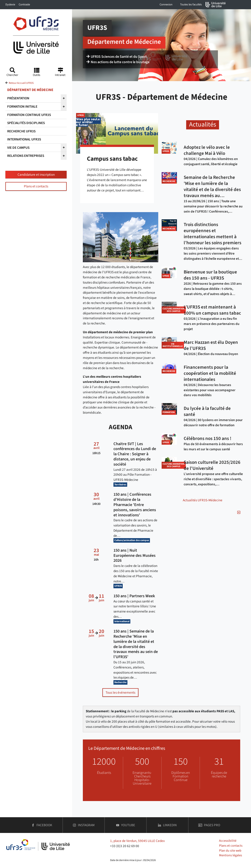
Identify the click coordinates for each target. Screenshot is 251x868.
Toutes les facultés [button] (191, 4)
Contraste (24, 4)
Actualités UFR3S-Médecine (203, 500)
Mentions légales (231, 855)
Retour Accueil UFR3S (21, 83)
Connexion (166, 4)
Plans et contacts (36, 186)
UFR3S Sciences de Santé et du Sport (117, 57)
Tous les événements (120, 693)
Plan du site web (230, 851)
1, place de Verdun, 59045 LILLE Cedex (137, 841)
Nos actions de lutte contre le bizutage (118, 62)
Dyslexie (10, 4)
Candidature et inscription (36, 175)
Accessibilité (228, 841)
